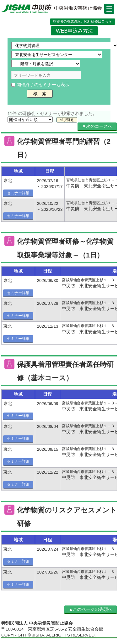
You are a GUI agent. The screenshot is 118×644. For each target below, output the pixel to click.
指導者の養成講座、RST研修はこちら (82, 21)
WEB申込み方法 (74, 31)
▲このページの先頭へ (91, 609)
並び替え (67, 120)
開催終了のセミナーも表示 (43, 85)
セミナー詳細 (18, 193)
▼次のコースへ (97, 126)
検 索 (40, 94)
